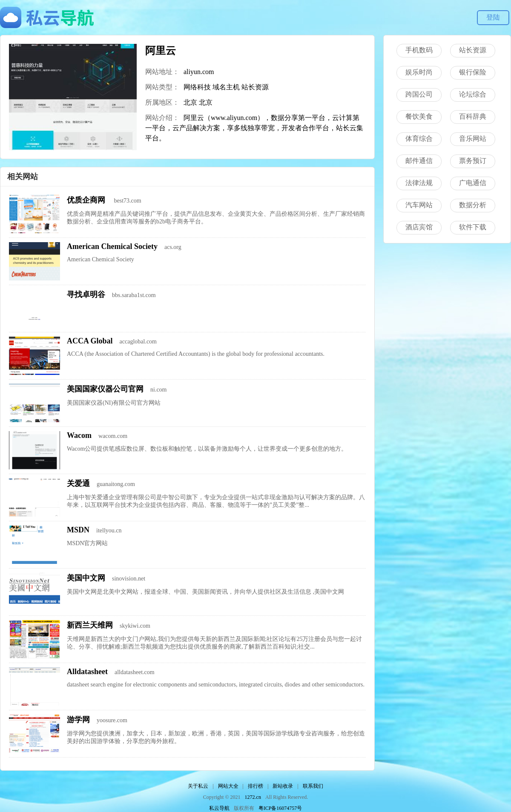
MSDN (78, 530)
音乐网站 (473, 139)
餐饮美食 (419, 116)
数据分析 (473, 205)
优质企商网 (87, 200)
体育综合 (419, 139)
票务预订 (473, 161)
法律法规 (419, 183)
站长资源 (255, 87)
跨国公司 (419, 94)
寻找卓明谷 (86, 294)
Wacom (79, 435)
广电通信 (473, 183)
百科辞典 (473, 116)
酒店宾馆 (419, 227)
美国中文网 (86, 578)
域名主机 (226, 87)
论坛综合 (473, 94)
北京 (190, 102)
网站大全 (228, 786)
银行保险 (473, 72)
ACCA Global (90, 341)
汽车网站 (419, 205)
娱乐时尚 (419, 72)
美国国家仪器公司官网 (105, 389)
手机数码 (419, 50)
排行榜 (255, 786)
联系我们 (313, 786)
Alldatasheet (87, 672)
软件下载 (473, 227)
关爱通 (78, 483)
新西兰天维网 (90, 625)
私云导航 (219, 808)
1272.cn (253, 797)
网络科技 (197, 87)
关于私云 (198, 786)
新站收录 (283, 786)
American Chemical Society (112, 246)
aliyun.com (199, 72)
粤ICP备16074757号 (280, 808)
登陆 (493, 17)
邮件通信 (419, 161)
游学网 (78, 720)
